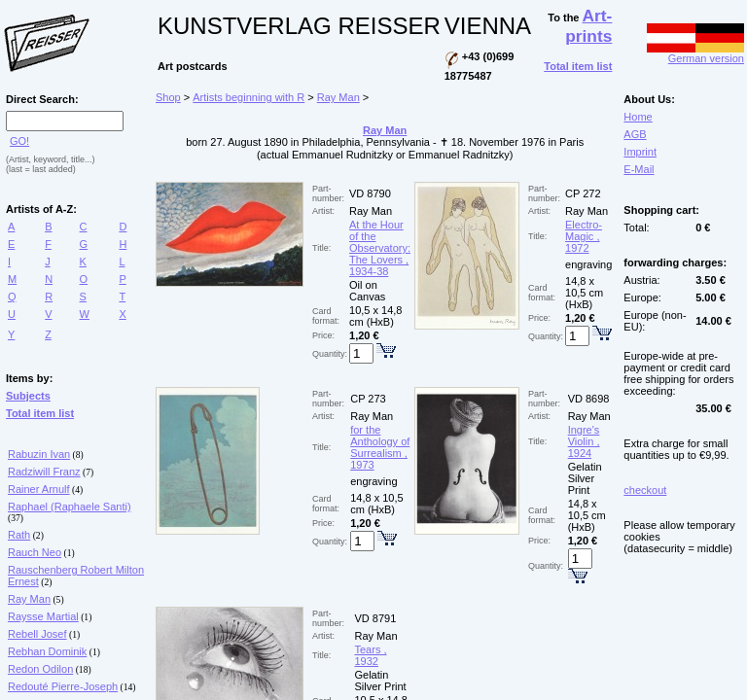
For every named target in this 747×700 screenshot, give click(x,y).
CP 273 (368, 399)
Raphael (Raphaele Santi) (70, 507)
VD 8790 (370, 193)
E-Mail (639, 169)
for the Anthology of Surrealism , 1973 (380, 447)
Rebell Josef (37, 634)
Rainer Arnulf (39, 489)
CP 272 (583, 193)
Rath (19, 535)
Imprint (640, 152)
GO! (19, 141)
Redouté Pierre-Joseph (63, 686)
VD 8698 (589, 399)
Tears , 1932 (370, 655)
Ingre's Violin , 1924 (584, 441)
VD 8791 (375, 618)
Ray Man (29, 599)
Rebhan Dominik (47, 651)
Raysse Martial (43, 616)
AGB (635, 134)
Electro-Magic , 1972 (584, 236)
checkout (645, 490)
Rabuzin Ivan (39, 454)
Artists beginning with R (249, 97)
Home (638, 117)
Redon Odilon (40, 669)
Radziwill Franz (44, 472)
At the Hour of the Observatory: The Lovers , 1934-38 (380, 248)
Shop (168, 97)
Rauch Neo (35, 552)
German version (695, 53)
